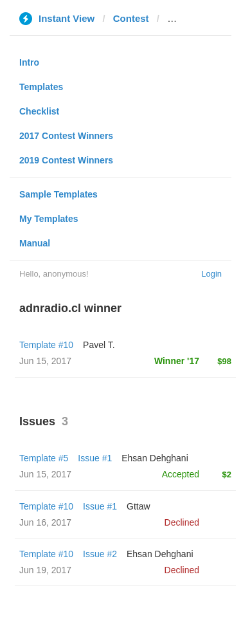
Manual (35, 243)
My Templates (49, 219)
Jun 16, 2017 (45, 522)
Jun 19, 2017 (45, 570)
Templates (41, 87)
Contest (131, 18)
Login (211, 274)
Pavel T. (99, 345)
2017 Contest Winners (66, 136)
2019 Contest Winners (66, 160)
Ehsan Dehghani (155, 458)
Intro (29, 62)
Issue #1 (95, 458)
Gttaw (138, 506)
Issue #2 (100, 554)
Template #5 (44, 458)
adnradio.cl (193, 18)
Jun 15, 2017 (45, 474)
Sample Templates (58, 194)
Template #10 (46, 345)
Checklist (39, 111)
